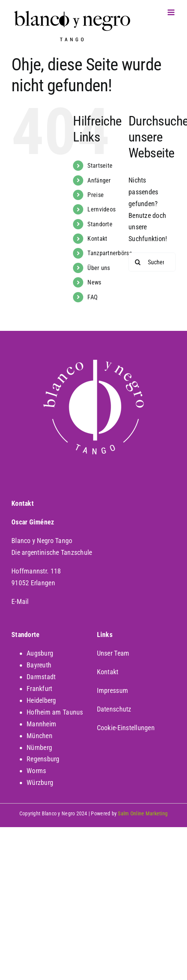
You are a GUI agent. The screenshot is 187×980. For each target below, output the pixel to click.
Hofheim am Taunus (55, 712)
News (94, 282)
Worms (36, 771)
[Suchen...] (152, 262)
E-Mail (20, 601)
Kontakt (97, 239)
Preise (96, 195)
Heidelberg (41, 700)
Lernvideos (101, 209)
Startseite (100, 166)
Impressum (113, 690)
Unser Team (113, 653)
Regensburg (43, 759)
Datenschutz (114, 709)
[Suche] (138, 262)
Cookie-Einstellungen (126, 728)
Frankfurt (39, 689)
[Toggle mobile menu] (172, 12)
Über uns (99, 268)
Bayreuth (39, 665)
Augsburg (40, 653)
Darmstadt (41, 677)
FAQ (93, 297)
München (40, 736)
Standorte (100, 224)
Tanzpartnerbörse (110, 253)
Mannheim (41, 724)
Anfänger (99, 180)
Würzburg (40, 782)
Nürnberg (39, 747)
